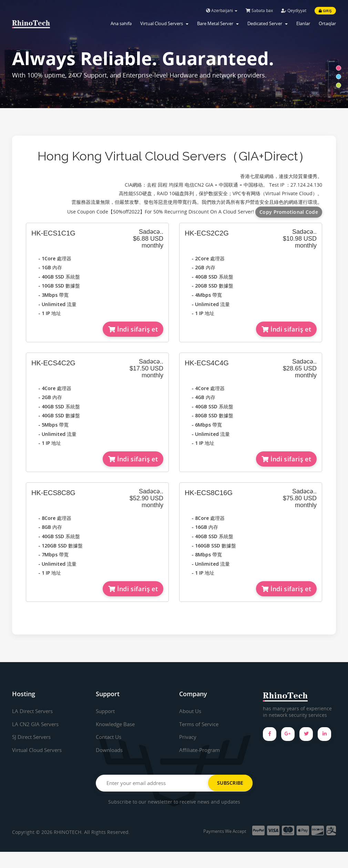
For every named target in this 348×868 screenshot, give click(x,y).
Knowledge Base (117, 724)
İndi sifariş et (133, 329)
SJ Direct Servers (33, 737)
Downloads (110, 750)
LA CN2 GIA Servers (37, 724)
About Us (191, 711)
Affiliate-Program (201, 750)
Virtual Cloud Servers (164, 23)
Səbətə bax (259, 11)
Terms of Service (201, 724)
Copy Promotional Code (289, 212)
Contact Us (110, 737)
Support (106, 711)
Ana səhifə (121, 23)
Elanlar (303, 23)
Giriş (325, 11)
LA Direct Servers (34, 711)
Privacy (188, 737)
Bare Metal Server (218, 23)
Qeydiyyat (294, 11)
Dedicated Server (268, 23)
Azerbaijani (222, 11)
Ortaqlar (327, 23)
